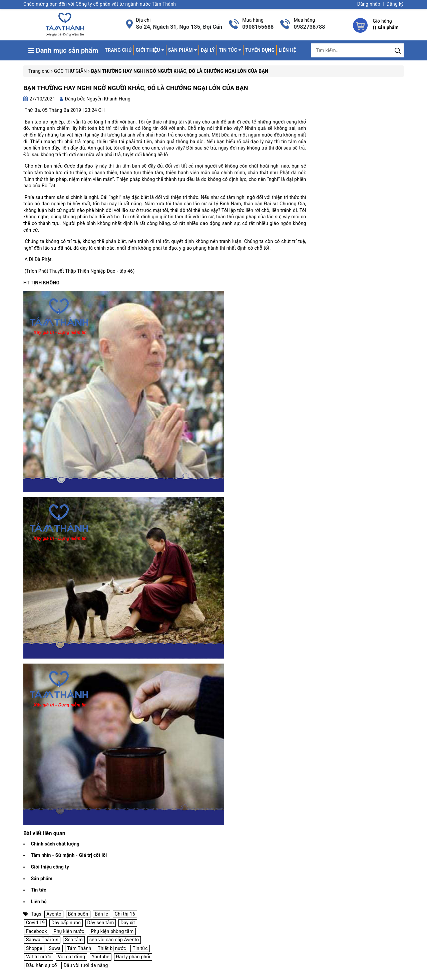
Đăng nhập (369, 4)
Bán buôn (78, 914)
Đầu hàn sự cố (42, 965)
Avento (54, 914)
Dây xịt (128, 923)
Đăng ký (395, 4)
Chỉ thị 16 (125, 914)
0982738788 (309, 27)
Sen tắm (74, 940)
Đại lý (208, 50)
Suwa (55, 948)
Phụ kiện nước (69, 931)
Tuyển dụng (260, 50)
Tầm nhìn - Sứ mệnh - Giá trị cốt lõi (69, 855)
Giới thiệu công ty (50, 867)
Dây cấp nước (66, 923)
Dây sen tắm (101, 923)
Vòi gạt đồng (71, 957)
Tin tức (230, 50)
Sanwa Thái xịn (42, 940)
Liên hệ (287, 50)
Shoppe (34, 948)
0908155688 (258, 27)
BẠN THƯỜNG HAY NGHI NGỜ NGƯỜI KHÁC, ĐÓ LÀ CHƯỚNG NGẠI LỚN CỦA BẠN (136, 88)
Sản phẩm (182, 50)
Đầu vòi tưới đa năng (86, 965)
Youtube (101, 957)
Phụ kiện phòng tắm (112, 931)
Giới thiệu (150, 50)
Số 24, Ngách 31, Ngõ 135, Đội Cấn (179, 27)
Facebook (37, 931)
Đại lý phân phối (133, 957)
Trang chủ (118, 50)
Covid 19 (35, 923)
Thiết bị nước (112, 948)
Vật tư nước (39, 957)
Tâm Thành (79, 948)
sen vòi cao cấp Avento (114, 940)
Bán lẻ (101, 914)
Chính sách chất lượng (55, 844)
